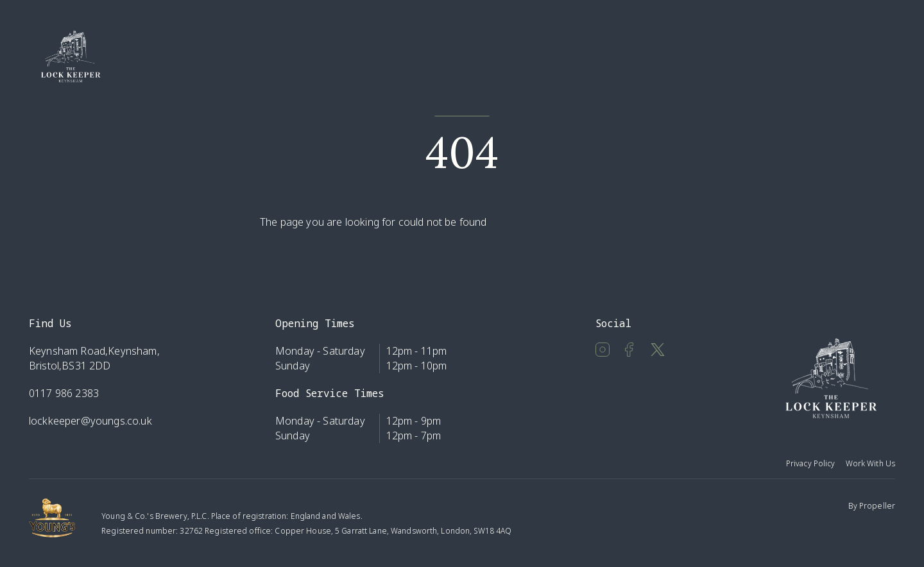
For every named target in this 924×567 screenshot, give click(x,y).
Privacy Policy (811, 463)
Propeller (877, 506)
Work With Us (870, 463)
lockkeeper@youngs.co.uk (90, 421)
